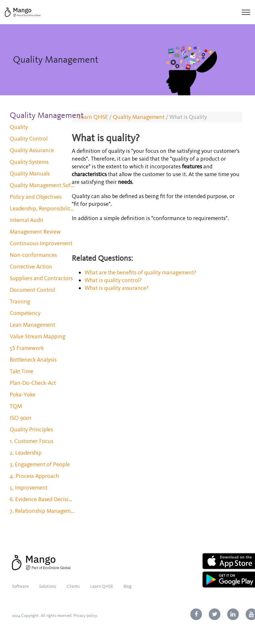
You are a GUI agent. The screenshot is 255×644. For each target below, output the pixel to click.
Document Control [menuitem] (32, 290)
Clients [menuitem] (73, 586)
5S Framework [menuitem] (27, 348)
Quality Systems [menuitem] (29, 162)
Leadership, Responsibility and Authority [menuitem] (42, 208)
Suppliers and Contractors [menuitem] (41, 278)
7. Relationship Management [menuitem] (42, 511)
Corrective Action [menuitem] (31, 267)
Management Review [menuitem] (35, 232)
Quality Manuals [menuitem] (30, 174)
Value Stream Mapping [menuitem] (37, 336)
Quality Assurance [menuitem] (32, 150)
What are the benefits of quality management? (141, 272)
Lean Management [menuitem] (32, 325)
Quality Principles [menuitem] (31, 429)
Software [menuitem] (20, 586)
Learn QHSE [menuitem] (102, 586)
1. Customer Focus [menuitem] (32, 441)
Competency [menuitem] (25, 313)
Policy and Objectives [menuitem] (36, 197)
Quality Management (139, 117)
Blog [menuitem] (127, 586)
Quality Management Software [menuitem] (42, 185)
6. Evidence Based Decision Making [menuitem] (42, 499)
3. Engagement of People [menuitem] (40, 464)
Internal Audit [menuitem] (27, 220)
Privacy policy (85, 616)
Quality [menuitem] (19, 127)
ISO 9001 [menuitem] (21, 418)
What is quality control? (114, 280)
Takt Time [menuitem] (21, 371)
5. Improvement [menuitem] (29, 488)
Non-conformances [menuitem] (33, 255)
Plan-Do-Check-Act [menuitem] (33, 383)
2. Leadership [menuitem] (26, 453)
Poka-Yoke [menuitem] (23, 395)
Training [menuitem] (20, 301)
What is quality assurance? (117, 288)
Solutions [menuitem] (48, 586)
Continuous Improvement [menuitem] (41, 243)
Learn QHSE (93, 117)
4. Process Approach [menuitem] (34, 476)
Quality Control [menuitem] (29, 139)
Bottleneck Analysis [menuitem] (33, 360)
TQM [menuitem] (16, 406)
